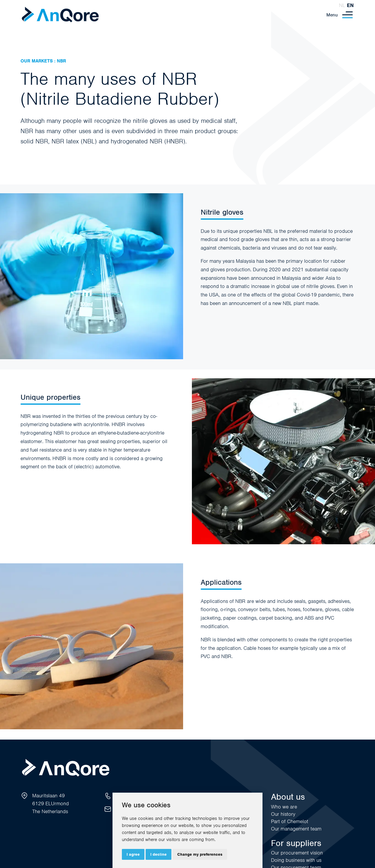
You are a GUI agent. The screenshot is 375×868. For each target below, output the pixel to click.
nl (342, 5)
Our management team (296, 829)
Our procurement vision (297, 853)
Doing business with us (296, 860)
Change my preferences (200, 854)
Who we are (284, 807)
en (350, 5)
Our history (283, 814)
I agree (133, 854)
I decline (158, 854)
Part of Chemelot (290, 821)
